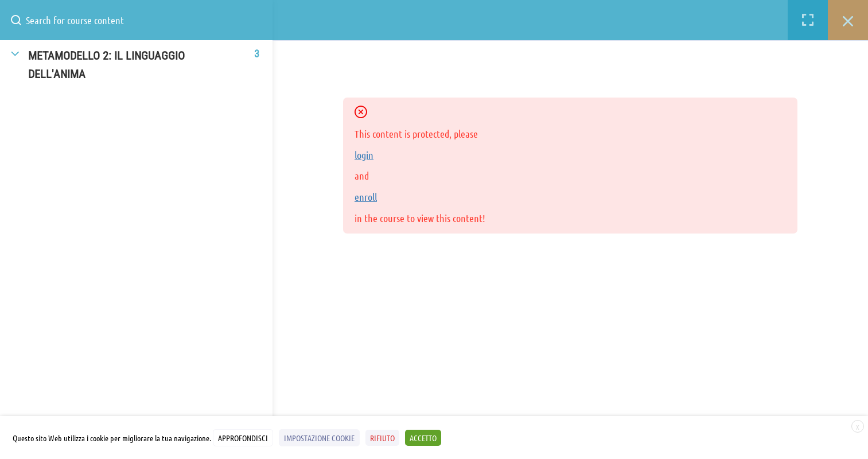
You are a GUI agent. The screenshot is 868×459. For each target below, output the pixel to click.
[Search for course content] (21, 20)
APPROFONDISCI (243, 438)
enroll (366, 197)
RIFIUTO (382, 438)
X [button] (858, 427)
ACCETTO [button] (423, 438)
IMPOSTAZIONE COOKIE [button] (319, 438)
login (364, 155)
